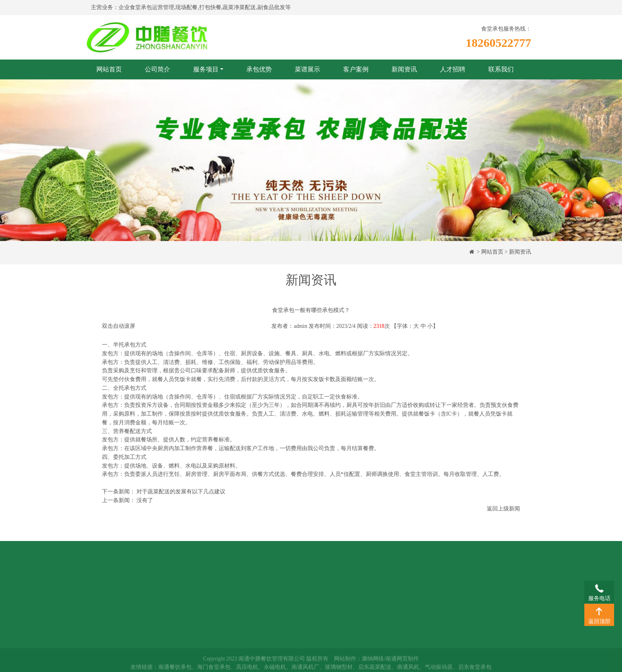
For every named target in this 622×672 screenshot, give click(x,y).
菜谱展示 (307, 69)
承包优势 (259, 69)
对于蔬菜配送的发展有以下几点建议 (181, 492)
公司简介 (157, 69)
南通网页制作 (402, 661)
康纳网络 (373, 661)
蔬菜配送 (190, 588)
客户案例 (356, 69)
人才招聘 (453, 69)
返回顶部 (599, 611)
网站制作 (345, 661)
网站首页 (109, 69)
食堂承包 (190, 577)
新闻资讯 (404, 69)
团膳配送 (190, 600)
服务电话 (599, 588)
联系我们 (501, 69)
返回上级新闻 (503, 509)
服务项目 (206, 69)
